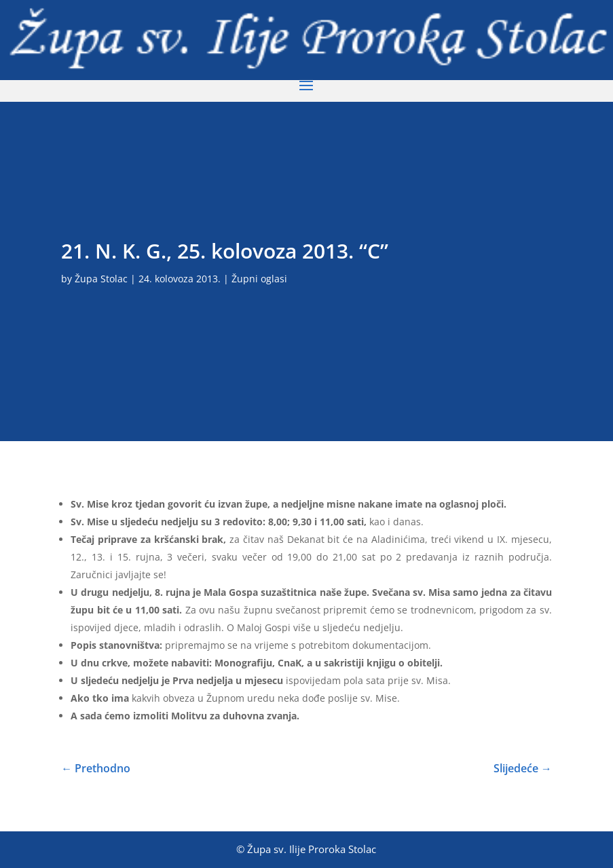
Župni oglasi (259, 279)
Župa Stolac (101, 279)
